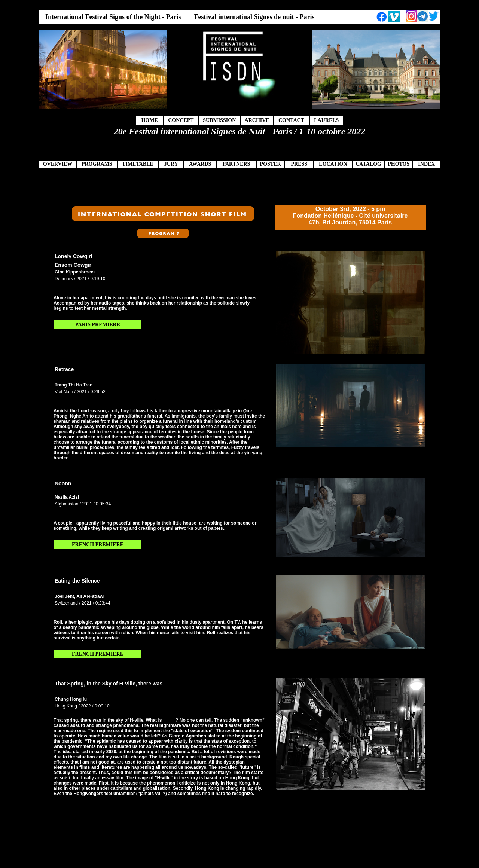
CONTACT (291, 120)
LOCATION (333, 164)
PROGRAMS (97, 164)
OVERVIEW (58, 164)
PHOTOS (399, 164)
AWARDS (200, 164)
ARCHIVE (257, 120)
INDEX (426, 164)
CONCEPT (181, 120)
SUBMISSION (219, 120)
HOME (149, 120)
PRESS (299, 164)
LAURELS (326, 120)
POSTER (271, 164)
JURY (171, 164)
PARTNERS (236, 164)
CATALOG (368, 164)
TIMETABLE (138, 164)
